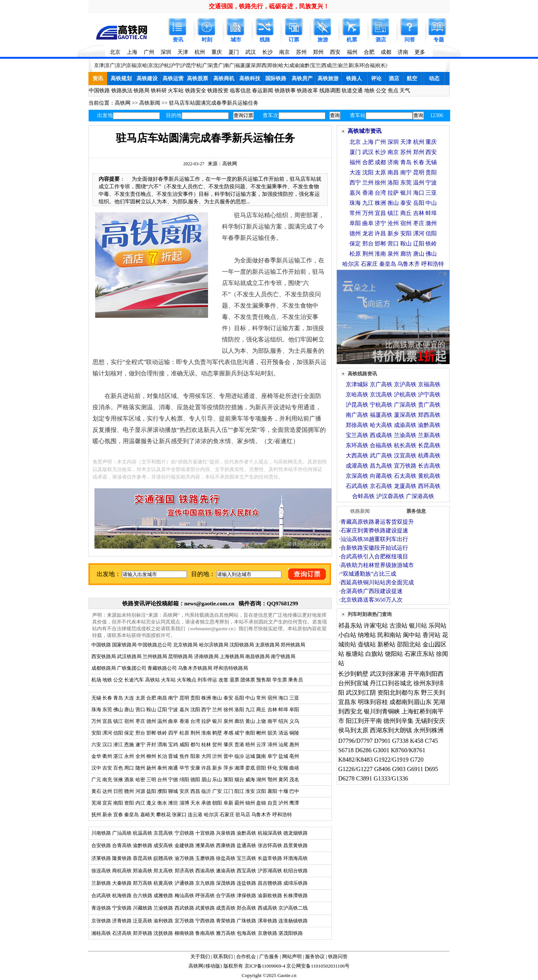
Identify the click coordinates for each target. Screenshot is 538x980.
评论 (376, 78)
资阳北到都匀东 (398, 693)
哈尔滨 (211, 815)
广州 (149, 52)
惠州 (294, 745)
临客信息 (240, 91)
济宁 (380, 223)
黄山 (250, 721)
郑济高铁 (184, 871)
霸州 (239, 803)
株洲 (206, 698)
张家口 (179, 815)
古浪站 (398, 626)
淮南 (206, 733)
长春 (107, 698)
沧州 (393, 223)
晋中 (228, 756)
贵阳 (195, 698)
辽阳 (162, 709)
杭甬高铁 (429, 456)
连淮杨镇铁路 (293, 921)
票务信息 (416, 511)
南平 (272, 721)
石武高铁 (357, 486)
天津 (183, 52)
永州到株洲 (429, 730)
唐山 (129, 709)
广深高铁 (405, 405)
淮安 (250, 791)
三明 (151, 780)
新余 (107, 815)
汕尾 (283, 745)
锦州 (250, 803)
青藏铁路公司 (162, 668)
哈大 (283, 65)
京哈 (142, 65)
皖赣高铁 (163, 858)
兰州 (217, 709)
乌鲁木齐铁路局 (195, 668)
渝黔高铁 (246, 833)
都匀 (195, 745)
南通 (173, 768)
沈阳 (195, 709)
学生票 (280, 680)
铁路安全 (196, 91)
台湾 (195, 721)
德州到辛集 (398, 721)
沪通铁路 (184, 883)
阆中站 (412, 635)
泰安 (228, 698)
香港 (184, 721)
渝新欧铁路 (270, 895)
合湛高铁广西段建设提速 (372, 591)
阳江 (239, 791)
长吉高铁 (429, 466)
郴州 (261, 733)
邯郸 (151, 733)
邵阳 (261, 768)
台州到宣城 (353, 683)
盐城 (283, 756)
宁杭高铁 (381, 405)
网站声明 (292, 956)
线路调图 (330, 91)
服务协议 (315, 956)
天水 (195, 803)
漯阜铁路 (267, 921)
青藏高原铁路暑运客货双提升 (377, 522)
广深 (207, 65)
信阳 (118, 733)
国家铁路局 (124, 645)
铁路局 (141, 91)
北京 (115, 52)
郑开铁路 (143, 933)
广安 (217, 791)
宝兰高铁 (246, 858)
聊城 (173, 791)
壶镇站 (367, 644)
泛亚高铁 (143, 921)
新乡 (217, 768)
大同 (206, 756)
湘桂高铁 (101, 933)
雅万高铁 (226, 933)
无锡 (96, 698)
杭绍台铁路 (296, 871)
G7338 (400, 741)
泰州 (162, 768)
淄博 (184, 803)
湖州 (261, 780)
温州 (162, 721)
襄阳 (272, 791)
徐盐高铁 (226, 858)
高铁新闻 (150, 103)
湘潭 (239, 768)
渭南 (162, 745)
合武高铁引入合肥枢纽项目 (374, 556)
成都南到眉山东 (410, 702)
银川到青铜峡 (382, 711)
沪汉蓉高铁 (390, 496)
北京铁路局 (185, 645)
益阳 (151, 791)
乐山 (217, 780)
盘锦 (261, 803)
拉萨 (206, 721)
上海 (132, 52)
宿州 (272, 698)
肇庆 (228, 745)
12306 (437, 115)
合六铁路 (143, 895)
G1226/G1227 (356, 769)
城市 (236, 40)
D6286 (363, 750)
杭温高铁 (143, 833)
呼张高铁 (205, 895)
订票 (294, 40)
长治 (162, 756)
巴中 (294, 791)
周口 (129, 768)
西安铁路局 (104, 656)
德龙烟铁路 (296, 833)
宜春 (118, 815)
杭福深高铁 (270, 833)
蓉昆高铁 (143, 858)
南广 (229, 65)
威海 (250, 780)
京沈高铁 (381, 395)
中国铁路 (99, 91)
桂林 (206, 745)
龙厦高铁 (405, 486)
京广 (110, 65)
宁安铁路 (122, 908)
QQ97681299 (282, 604)
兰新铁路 (101, 883)
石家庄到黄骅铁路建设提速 (374, 530)
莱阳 (228, 780)
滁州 (431, 223)
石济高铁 (122, 933)
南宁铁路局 (283, 656)
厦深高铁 (405, 415)
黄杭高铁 (429, 476)
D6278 (347, 778)
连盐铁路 (246, 883)
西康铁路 (226, 845)
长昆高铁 (429, 445)
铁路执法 (122, 91)
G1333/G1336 (391, 778)
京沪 (121, 65)
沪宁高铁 (429, 395)
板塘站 (355, 654)
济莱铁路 (101, 858)
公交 (381, 91)
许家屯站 (376, 626)
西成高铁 (267, 908)
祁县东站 (350, 626)
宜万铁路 (184, 921)
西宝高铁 (246, 871)
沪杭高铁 (405, 395)
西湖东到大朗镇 (391, 730)
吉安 (107, 768)
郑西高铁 (429, 415)
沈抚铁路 (163, 933)
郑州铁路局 (293, 645)
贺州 (217, 745)
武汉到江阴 (361, 693)
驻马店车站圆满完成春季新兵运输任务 (214, 103)
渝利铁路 (163, 921)
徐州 (227, 709)
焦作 (184, 756)
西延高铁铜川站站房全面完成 (377, 582)
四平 (173, 733)
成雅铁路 (163, 895)
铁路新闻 (360, 511)
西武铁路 (184, 908)
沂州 (217, 756)
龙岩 (368, 233)
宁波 (173, 709)
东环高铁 (357, 445)
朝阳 (217, 803)
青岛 (118, 698)
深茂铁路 (226, 883)
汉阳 (261, 791)
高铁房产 (302, 78)
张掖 (118, 780)
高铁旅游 (328, 78)
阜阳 (294, 709)
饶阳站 (394, 654)
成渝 (294, 65)
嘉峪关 (148, 815)
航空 (412, 78)
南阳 (118, 803)
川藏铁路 (143, 908)
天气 (405, 91)
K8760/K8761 (408, 750)
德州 (151, 721)
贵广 (218, 65)
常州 (261, 698)
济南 (403, 52)
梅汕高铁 (184, 895)
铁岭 (162, 733)
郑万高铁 (143, 883)
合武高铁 (101, 895)
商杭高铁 (122, 871)
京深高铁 (357, 476)
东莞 (107, 709)
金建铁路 (184, 845)
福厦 (240, 65)
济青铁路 (122, 921)
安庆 (184, 791)
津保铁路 (246, 895)
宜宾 (107, 803)
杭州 (200, 52)
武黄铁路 (205, 908)
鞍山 (151, 709)
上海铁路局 (232, 656)
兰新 (348, 65)
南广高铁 (357, 415)
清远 (283, 733)
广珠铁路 (246, 921)
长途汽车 (134, 680)
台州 (162, 780)
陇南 (261, 756)
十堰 (283, 791)
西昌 (195, 791)
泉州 (228, 721)
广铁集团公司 (132, 668)
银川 (217, 721)
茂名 (294, 780)
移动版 (213, 966)
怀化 (272, 768)
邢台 (140, 733)
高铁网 (123, 103)
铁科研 (159, 91)
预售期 (264, 680)
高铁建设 (147, 78)
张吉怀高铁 (270, 845)
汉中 (96, 768)
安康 (195, 768)
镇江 (118, 721)
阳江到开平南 (364, 721)
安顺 (283, 768)
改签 (223, 680)
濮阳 (162, 791)
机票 (352, 40)
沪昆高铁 (357, 405)
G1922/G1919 (392, 760)
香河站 (432, 635)
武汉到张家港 (388, 674)
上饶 (261, 721)
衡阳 (250, 733)
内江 (140, 803)
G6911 (415, 769)
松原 (184, 733)
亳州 (294, 756)
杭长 (381, 65)
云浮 (261, 745)
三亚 (294, 698)
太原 (140, 698)
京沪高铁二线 (293, 908)
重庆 (217, 52)
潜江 (118, 745)
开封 (151, 745)
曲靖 (294, 768)
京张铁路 (101, 921)
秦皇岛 (131, 815)
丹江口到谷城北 (391, 683)
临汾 (239, 756)
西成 (327, 65)
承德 (206, 803)
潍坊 (173, 803)
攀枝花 (163, 815)
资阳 (129, 803)
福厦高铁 (381, 415)
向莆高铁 (381, 476)
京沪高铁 (405, 384)
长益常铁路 (270, 858)
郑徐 (272, 65)
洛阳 (239, 709)
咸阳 (184, 745)
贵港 (239, 745)
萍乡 (228, 768)
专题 (439, 40)
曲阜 (173, 721)
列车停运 (207, 680)
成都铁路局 (104, 668)
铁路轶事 (285, 91)
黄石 (96, 791)
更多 (420, 52)
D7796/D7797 (356, 741)
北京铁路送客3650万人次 (372, 600)
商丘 (261, 709)
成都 (386, 52)
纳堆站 (367, 635)
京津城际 (357, 384)
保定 (129, 733)
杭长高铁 (405, 445)
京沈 (153, 65)
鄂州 (272, 780)
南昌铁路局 (258, 656)
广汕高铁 (122, 833)
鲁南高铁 (205, 933)
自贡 (272, 803)
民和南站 (389, 635)
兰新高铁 (429, 435)
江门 (228, 791)
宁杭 (196, 65)
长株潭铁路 (296, 895)
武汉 (251, 52)
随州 (140, 768)
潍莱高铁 (205, 845)
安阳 (96, 733)
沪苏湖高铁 (270, 871)
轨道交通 (352, 91)
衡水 (162, 803)
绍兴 (283, 721)
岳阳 (239, 698)
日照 (118, 791)
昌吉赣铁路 (270, 883)
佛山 (118, 709)
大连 (129, 698)
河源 (140, 791)
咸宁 (239, 733)
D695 (432, 769)
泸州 (283, 803)
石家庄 (227, 815)
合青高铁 (122, 845)
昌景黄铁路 (296, 845)
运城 (250, 756)
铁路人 (354, 78)
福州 (352, 52)
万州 (96, 721)
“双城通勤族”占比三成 (368, 574)
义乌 (294, 721)
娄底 (250, 768)
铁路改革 (307, 91)
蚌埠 (283, 709)
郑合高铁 (246, 908)
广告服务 (269, 956)
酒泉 (129, 780)
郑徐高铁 (357, 425)
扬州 (151, 768)
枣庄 (140, 721)
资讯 (178, 40)
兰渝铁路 (163, 908)
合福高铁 (381, 445)
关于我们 (200, 956)
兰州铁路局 (155, 656)
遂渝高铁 (226, 871)
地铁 (369, 91)
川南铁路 (101, 833)
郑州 (318, 52)
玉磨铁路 (205, 858)
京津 (99, 65)
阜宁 (272, 756)
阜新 (228, 803)
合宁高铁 (226, 895)
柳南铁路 (184, 933)
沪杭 (164, 65)
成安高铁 (163, 845)
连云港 (195, 815)
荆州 (195, 733)
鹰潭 (294, 803)
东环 (359, 65)
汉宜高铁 (405, 456)
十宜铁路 (205, 833)
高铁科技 (250, 78)
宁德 (173, 780)
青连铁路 (101, 908)
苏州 (301, 52)
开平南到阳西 (426, 674)
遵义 (151, 803)
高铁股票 (198, 78)
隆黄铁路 (122, 858)
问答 (410, 40)
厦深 (251, 65)
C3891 (364, 778)
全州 (140, 756)
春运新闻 (263, 91)
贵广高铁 (429, 405)
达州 (107, 791)
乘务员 (296, 680)
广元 (96, 780)
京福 (131, 65)
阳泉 (195, 756)
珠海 (96, 709)
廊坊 (239, 721)
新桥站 (386, 644)
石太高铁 (405, 476)
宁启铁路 (184, 833)
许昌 (206, 768)
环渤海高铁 (296, 858)
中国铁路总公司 (155, 645)
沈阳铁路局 (242, 645)
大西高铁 (357, 456)
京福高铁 (429, 384)
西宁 (206, 709)
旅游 (323, 40)
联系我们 (223, 956)
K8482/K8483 (356, 760)
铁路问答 (338, 956)
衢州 (107, 756)
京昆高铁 (163, 833)
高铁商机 (224, 78)
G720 (417, 760)
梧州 (250, 745)
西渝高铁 (205, 871)
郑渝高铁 (143, 871)
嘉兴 (184, 709)
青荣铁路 (226, 921)
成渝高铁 (405, 425)
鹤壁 (217, 733)
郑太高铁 (163, 871)
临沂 (206, 791)
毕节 (184, 768)
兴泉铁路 (226, 833)
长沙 (267, 52)
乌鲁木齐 (261, 815)
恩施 (129, 745)
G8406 (383, 769)
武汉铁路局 (129, 656)
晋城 (173, 756)
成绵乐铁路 (296, 883)
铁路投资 (218, 91)
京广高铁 (381, 384)
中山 (250, 698)
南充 (107, 780)
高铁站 (153, 680)
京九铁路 (205, 883)
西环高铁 (429, 486)
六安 (96, 745)
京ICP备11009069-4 (265, 966)
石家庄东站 (419, 654)
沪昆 (186, 65)
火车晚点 (187, 680)
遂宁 (140, 745)
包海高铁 (246, 933)
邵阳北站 (409, 644)
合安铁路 (101, 845)
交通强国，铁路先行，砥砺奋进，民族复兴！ (269, 6)
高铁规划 (121, 78)
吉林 (272, 709)
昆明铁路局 (180, 656)
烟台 (239, 780)
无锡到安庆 (430, 721)
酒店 (381, 40)
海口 (283, 698)
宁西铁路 (205, 921)
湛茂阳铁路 (291, 933)
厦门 (234, 52)
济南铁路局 (206, 656)
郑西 (261, 65)
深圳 (166, 52)
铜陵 (294, 733)
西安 (335, 52)
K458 (417, 741)
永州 (129, 756)
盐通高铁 (246, 845)
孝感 (228, 733)
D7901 (383, 741)
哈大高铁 (381, 425)
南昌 (162, 698)
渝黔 (305, 65)
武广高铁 (381, 456)
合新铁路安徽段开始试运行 (374, 548)
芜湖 (96, 803)
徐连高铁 (101, 871)
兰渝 (337, 65)
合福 (370, 65)
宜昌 (107, 721)
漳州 (272, 745)
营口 (140, 709)
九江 (251, 709)
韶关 (272, 733)
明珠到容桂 (373, 702)
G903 (399, 769)
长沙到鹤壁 (353, 674)
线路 (265, 40)
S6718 (346, 750)
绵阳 (184, 780)
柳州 (151, 756)
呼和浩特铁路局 (231, 668)
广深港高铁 (420, 496)
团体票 (248, 680)
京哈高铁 (357, 395)
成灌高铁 (357, 466)
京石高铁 (381, 486)
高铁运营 (173, 78)
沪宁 (175, 65)
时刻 (207, 40)
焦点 (393, 91)
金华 (96, 756)
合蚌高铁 (363, 496)
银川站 (418, 626)
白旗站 (374, 654)
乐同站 (438, 626)
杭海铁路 (122, 895)
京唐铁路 (267, 933)
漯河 (107, 733)
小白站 (347, 635)
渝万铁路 (184, 858)
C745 (431, 741)
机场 (96, 680)
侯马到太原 (353, 730)
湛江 (118, 756)
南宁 (173, 698)
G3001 (381, 750)
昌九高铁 (381, 466)
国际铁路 (276, 78)
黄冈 (283, 780)
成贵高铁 (226, 908)
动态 (434, 78)
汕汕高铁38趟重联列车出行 (374, 539)
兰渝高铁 (405, 435)
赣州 (129, 791)
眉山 (206, 780)
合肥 (369, 52)
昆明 (184, 698)
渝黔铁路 (143, 845)
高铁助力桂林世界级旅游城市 (377, 565)
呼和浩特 (282, 815)
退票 (234, 680)
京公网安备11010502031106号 (318, 966)
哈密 (140, 780)
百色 (118, 768)
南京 (284, 52)
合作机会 (246, 956)
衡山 (217, 698)
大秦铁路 (122, 883)
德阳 (195, 780)
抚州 (96, 815)
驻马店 (243, 815)
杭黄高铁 (163, 883)
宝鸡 (173, 745)
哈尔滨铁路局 (214, 645)
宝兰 (316, 65)
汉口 (107, 745)
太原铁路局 (267, 645)
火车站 (176, 91)
